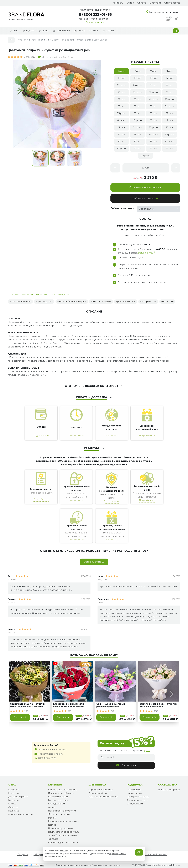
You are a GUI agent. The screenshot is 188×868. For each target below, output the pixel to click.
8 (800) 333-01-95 (95, 15)
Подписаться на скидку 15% (64, 832)
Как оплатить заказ (137, 800)
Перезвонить (134, 790)
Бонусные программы (61, 829)
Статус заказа (172, 3)
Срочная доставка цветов (63, 843)
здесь (147, 751)
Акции (52, 807)
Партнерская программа (103, 797)
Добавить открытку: (122, 208)
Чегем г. (174, 12)
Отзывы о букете (60, 295)
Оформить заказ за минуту (145, 187)
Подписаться (126, 765)
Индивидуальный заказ (61, 793)
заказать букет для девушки (72, 302)
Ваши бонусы (147, 253)
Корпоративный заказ (101, 790)
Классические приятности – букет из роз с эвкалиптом (69, 705)
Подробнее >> (41, 436)
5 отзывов (29, 57)
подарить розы (149, 302)
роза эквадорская (126, 302)
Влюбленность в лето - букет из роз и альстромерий (158, 705)
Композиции (62, 31)
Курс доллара (57, 804)
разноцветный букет (21, 302)
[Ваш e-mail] (126, 757)
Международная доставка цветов (63, 823)
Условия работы (98, 793)
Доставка (155, 3)
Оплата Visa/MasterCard (63, 790)
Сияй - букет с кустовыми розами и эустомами (111, 705)
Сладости (23, 855)
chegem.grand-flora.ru (168, 865)
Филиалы (13, 807)
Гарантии (42, 295)
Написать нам (134, 793)
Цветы (44, 31)
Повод (80, 31)
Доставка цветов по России (60, 816)
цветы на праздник (102, 302)
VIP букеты (39, 855)
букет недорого (45, 302)
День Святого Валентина (153, 855)
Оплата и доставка (22, 295)
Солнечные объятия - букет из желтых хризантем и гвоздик (28, 705)
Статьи (108, 31)
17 (156, 711)
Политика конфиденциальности (20, 813)
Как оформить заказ (138, 797)
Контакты (118, 3)
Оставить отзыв (94, 562)
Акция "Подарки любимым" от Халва (63, 837)
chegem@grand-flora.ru (51, 754)
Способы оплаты (58, 797)
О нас (130, 3)
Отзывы (12, 804)
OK (139, 852)
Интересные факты (169, 790)
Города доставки (58, 800)
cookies (63, 851)
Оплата (142, 3)
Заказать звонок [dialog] (95, 22)
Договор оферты (18, 797)
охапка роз (168, 302)
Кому (94, 31)
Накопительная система (62, 811)
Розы (14, 31)
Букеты (28, 31)
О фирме (13, 790)
